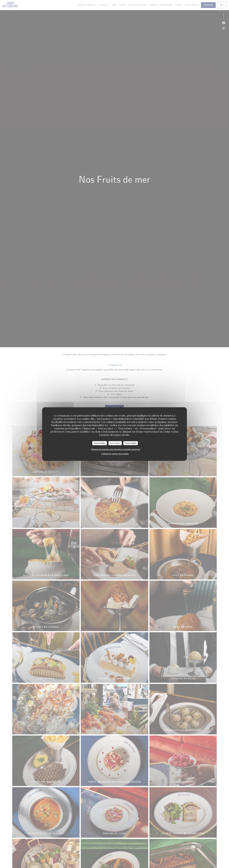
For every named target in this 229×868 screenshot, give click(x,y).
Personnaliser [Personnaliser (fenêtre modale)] (131, 443)
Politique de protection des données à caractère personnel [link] (116, 449)
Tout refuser (115, 443)
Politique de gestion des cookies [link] (115, 454)
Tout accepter (99, 443)
